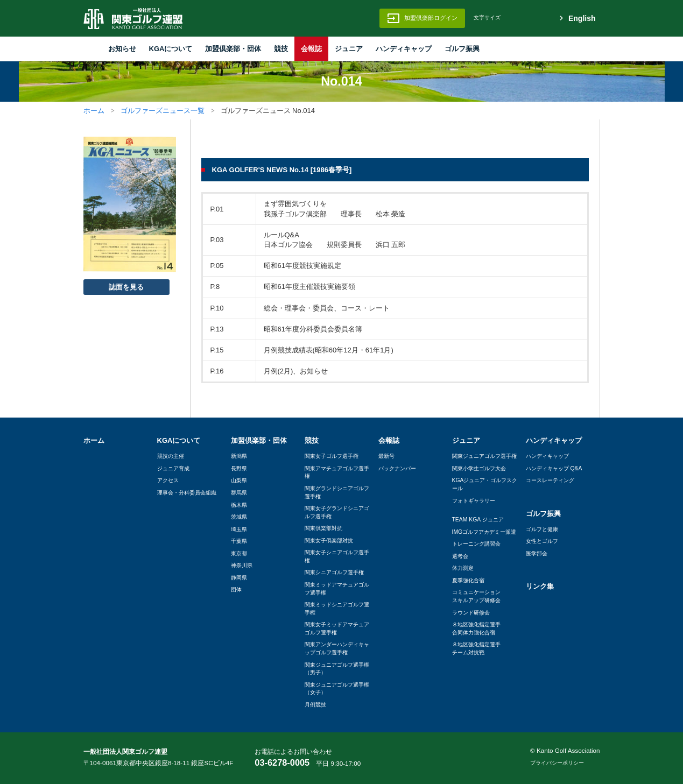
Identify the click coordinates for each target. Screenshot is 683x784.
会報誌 (311, 49)
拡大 (537, 18)
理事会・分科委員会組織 (187, 493)
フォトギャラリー (474, 501)
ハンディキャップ (404, 49)
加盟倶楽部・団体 (233, 49)
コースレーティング (550, 480)
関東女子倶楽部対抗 (329, 541)
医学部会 (537, 553)
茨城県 (239, 517)
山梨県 (239, 480)
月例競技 (315, 705)
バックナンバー (397, 468)
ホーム (94, 111)
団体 (236, 589)
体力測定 (463, 568)
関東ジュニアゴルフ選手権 (484, 456)
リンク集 (540, 586)
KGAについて (171, 49)
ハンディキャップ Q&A (554, 468)
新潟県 (239, 456)
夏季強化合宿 (468, 580)
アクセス (168, 480)
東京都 (239, 553)
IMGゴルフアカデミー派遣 (484, 532)
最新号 (386, 456)
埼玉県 (239, 529)
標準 (516, 18)
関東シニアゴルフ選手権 (334, 572)
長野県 (239, 468)
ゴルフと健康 (542, 529)
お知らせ (122, 49)
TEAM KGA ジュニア (478, 520)
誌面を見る (126, 287)
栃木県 (239, 505)
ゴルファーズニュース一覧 (163, 111)
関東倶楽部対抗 (323, 528)
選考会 (460, 556)
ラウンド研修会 (471, 613)
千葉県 (239, 541)
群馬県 (239, 493)
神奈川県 (242, 565)
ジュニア (349, 49)
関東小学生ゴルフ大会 (479, 468)
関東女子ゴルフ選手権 (332, 456)
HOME (90, 49)
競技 (281, 49)
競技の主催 (171, 456)
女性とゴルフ (542, 541)
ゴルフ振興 (462, 49)
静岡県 (239, 578)
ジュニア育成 (173, 468)
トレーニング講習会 (476, 544)
